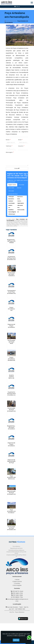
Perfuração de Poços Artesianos (16, 550)
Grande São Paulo (13, 194)
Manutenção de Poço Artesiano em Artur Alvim (11, 493)
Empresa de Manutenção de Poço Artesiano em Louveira (11, 463)
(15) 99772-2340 (18, 591)
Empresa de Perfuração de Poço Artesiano (16, 556)
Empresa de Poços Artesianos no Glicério (11, 445)
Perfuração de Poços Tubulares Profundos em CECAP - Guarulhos (11, 276)
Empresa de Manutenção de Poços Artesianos (16, 553)
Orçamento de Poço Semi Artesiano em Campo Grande (11, 260)
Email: (20, 140)
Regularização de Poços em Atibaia (12, 241)
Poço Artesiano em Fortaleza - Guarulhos (11, 512)
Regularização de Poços (16, 548)
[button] (32, 3)
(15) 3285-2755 (18, 593)
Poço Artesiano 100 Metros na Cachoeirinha (11, 478)
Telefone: (9, 146)
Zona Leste (11, 191)
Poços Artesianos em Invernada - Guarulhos (11, 310)
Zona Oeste (11, 188)
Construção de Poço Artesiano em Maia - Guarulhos (11, 411)
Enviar (17, 168)
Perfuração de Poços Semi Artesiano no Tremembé (11, 343)
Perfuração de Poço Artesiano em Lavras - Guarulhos (11, 530)
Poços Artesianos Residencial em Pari (11, 360)
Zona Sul (19, 188)
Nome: (8, 140)
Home (17, 580)
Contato (17, 583)
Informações (17, 585)
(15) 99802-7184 (18, 597)
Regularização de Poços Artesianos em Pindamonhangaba (13, 429)
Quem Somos (17, 581)
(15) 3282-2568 (18, 595)
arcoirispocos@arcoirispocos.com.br (18, 600)
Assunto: (21, 146)
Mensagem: (10, 152)
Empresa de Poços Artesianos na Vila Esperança (11, 327)
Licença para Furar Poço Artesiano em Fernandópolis (12, 293)
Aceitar (16, 640)
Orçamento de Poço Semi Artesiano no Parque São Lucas (11, 395)
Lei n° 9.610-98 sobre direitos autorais (17, 225)
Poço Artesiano (16, 546)
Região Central (12, 185)
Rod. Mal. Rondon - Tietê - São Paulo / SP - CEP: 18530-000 (18, 608)
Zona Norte (21, 185)
